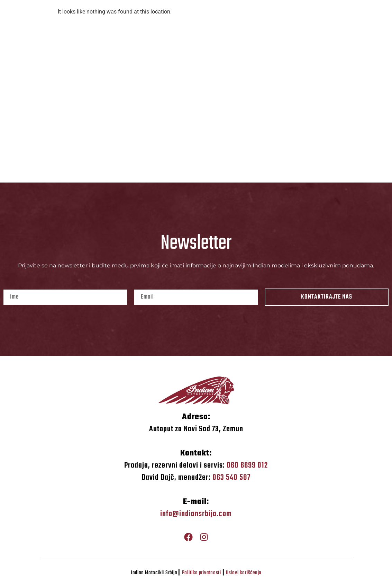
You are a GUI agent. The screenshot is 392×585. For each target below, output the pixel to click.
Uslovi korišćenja (244, 573)
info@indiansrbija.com (196, 514)
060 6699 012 (247, 466)
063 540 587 (231, 478)
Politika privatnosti (202, 573)
